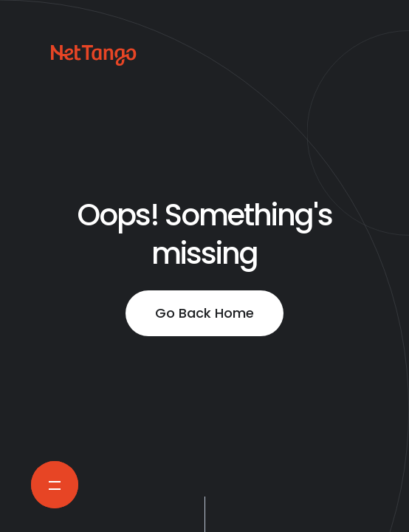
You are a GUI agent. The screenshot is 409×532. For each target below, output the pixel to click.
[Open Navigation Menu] (55, 485)
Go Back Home (205, 313)
